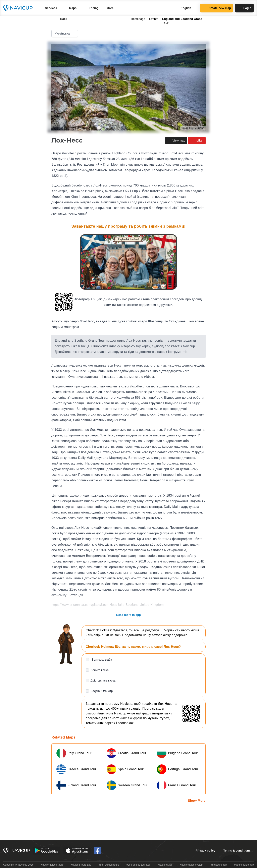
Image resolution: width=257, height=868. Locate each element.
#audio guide (165, 865)
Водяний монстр (102, 691)
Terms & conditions (237, 851)
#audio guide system (192, 865)
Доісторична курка (103, 681)
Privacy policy (205, 851)
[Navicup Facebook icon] (97, 851)
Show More (197, 801)
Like (197, 141)
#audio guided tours (52, 865)
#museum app (219, 865)
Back (61, 19)
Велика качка (100, 670)
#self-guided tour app (138, 865)
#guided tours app (81, 865)
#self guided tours (109, 865)
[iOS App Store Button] (77, 851)
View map (176, 141)
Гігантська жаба (101, 660)
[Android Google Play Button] (47, 851)
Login (244, 8)
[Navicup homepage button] (19, 8)
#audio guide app (244, 865)
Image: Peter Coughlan (193, 128)
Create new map (217, 8)
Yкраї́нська (65, 34)
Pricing (94, 8)
